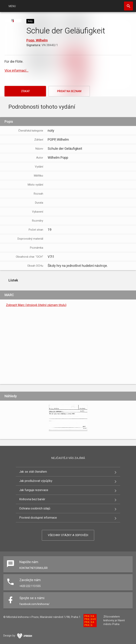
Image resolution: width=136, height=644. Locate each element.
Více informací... (16, 70)
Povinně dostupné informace (38, 518)
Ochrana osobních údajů (35, 508)
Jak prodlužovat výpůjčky (36, 481)
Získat (25, 91)
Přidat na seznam (69, 91)
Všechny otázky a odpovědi (68, 535)
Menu (12, 6)
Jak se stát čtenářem (33, 472)
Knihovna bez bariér (32, 499)
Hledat (128, 6)
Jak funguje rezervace (34, 490)
